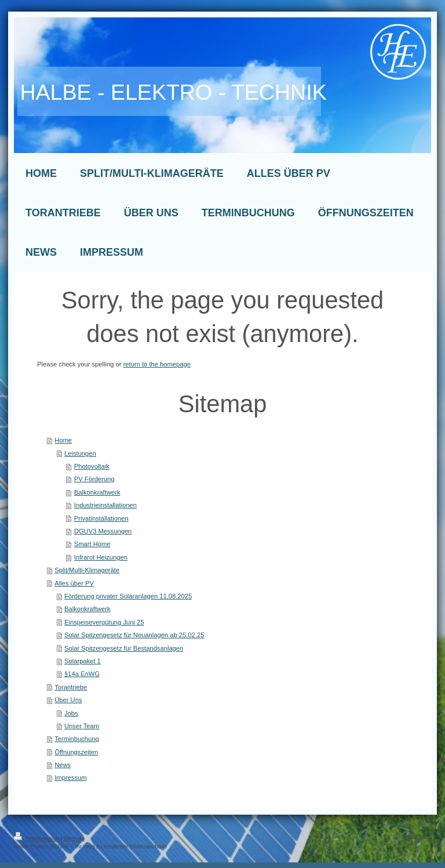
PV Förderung (94, 479)
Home (63, 440)
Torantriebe (71, 687)
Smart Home (92, 544)
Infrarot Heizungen (101, 557)
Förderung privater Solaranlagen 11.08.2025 (128, 596)
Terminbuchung (77, 739)
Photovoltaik (92, 466)
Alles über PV (74, 583)
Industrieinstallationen (105, 505)
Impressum (70, 778)
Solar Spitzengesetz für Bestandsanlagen (124, 648)
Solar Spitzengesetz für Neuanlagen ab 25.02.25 (134, 635)
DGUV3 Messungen (103, 531)
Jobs (71, 713)
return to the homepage (157, 364)
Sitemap (74, 838)
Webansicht (416, 836)
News (63, 765)
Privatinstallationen (101, 518)
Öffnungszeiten (76, 752)
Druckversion (37, 838)
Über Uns (68, 700)
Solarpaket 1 (83, 661)
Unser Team (82, 726)
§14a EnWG (82, 674)
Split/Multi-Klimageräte (87, 570)
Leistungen (80, 453)
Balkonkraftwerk (97, 492)
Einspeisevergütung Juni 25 (104, 622)
